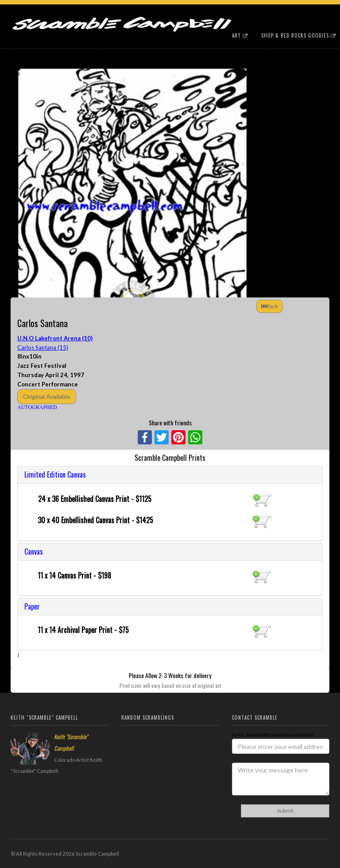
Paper (32, 606)
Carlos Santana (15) (43, 347)
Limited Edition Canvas (55, 475)
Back (270, 306)
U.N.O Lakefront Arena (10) (55, 338)
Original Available (47, 396)
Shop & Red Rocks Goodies (299, 35)
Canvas (34, 552)
